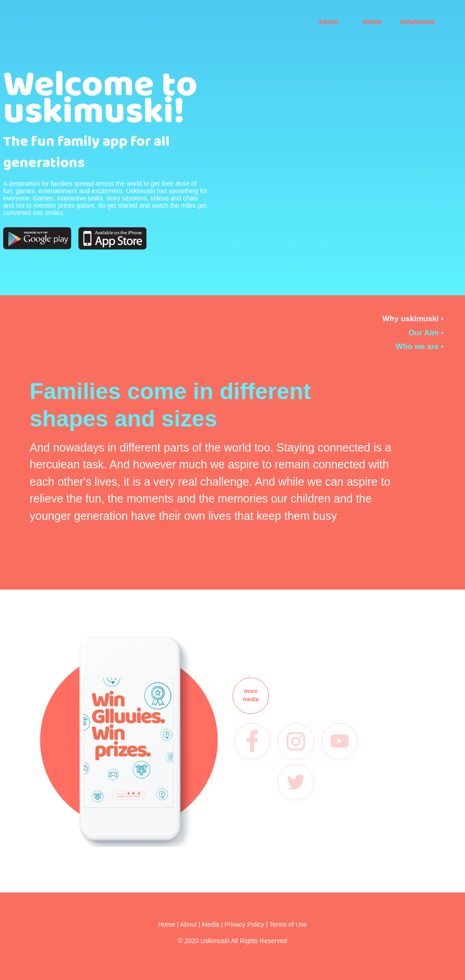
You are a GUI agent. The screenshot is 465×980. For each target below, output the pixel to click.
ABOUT (329, 22)
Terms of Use (288, 924)
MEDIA (372, 22)
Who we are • (420, 346)
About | (191, 924)
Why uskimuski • (413, 319)
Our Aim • (426, 333)
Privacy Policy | (247, 924)
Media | (213, 924)
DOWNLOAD (416, 22)
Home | (169, 924)
